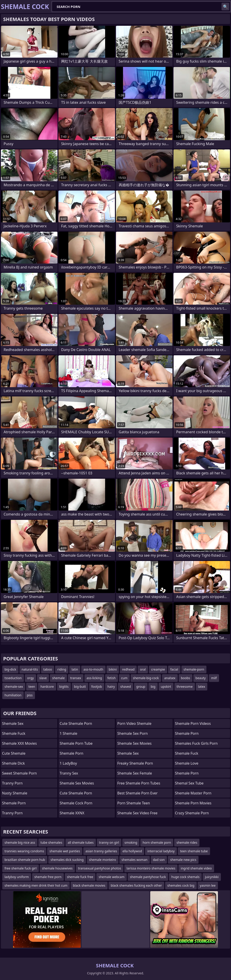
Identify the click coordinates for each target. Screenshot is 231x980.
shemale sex (128, 753)
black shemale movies (89, 885)
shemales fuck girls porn (196, 743)
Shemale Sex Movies (134, 743)
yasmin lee (208, 885)
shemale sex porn (133, 733)
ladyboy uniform (17, 877)
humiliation (13, 695)
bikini (113, 669)
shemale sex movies (77, 783)
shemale (58, 678)
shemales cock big (181, 885)
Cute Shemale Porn (76, 723)
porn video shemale (134, 723)
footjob (97, 687)
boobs (186, 678)
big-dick (10, 669)
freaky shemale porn (135, 763)
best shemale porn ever (137, 793)
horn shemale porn (157, 842)
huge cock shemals (185, 877)
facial (174, 669)
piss (30, 695)
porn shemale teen (134, 803)
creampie (158, 669)
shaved (126, 687)
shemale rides (187, 842)
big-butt (80, 687)
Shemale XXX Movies (19, 743)
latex (202, 687)
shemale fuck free (80, 877)
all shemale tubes (81, 842)
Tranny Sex (69, 773)
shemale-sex (14, 687)
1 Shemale (69, 733)
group (141, 687)
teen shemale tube (194, 851)
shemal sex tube (189, 783)
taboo (48, 669)
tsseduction (13, 678)
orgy (30, 678)
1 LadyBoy (68, 763)
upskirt (166, 687)
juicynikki (212, 877)
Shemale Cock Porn (76, 803)
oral (143, 669)
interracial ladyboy (161, 851)
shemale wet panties (65, 851)
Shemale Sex (13, 723)
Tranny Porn (12, 783)
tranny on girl (109, 842)
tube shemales (51, 842)
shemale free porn (48, 877)
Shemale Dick (13, 763)
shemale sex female (135, 773)
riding (62, 669)
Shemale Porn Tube (76, 743)
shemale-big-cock (146, 678)
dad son (159, 860)
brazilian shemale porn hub (25, 860)
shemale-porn (194, 669)
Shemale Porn (14, 803)
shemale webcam (112, 877)
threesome (185, 687)
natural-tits (30, 669)
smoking (131, 842)
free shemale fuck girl (21, 868)
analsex (170, 678)
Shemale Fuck (14, 733)
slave (43, 678)
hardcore (47, 687)
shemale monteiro (103, 860)
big (153, 687)
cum (124, 678)
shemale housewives (57, 868)
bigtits (64, 687)
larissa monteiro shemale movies (151, 868)
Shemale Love (187, 763)
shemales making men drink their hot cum (36, 885)
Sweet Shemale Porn (19, 773)
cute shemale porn (76, 793)
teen (32, 687)
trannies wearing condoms (24, 851)
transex (76, 678)
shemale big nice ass (20, 842)
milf (214, 678)
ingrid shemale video (196, 868)
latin (75, 669)
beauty (201, 678)
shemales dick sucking (67, 860)
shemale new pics (183, 860)
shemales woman (135, 860)
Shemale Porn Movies (193, 803)
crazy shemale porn (192, 813)
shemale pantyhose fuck (148, 877)
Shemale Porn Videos (193, 723)
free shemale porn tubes (139, 783)
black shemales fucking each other (136, 885)
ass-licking (94, 678)
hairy (111, 687)
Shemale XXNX (72, 813)
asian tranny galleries (101, 851)
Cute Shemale (14, 753)
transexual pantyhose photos (100, 868)
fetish (112, 678)
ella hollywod (132, 851)
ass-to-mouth (93, 669)
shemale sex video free (137, 813)
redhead (128, 669)
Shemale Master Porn (193, 793)
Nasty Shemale (15, 793)
